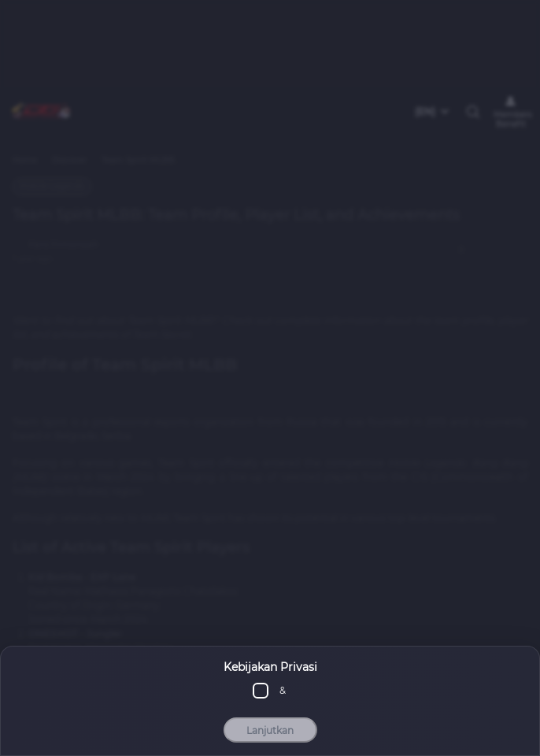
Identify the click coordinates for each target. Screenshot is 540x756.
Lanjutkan (270, 730)
